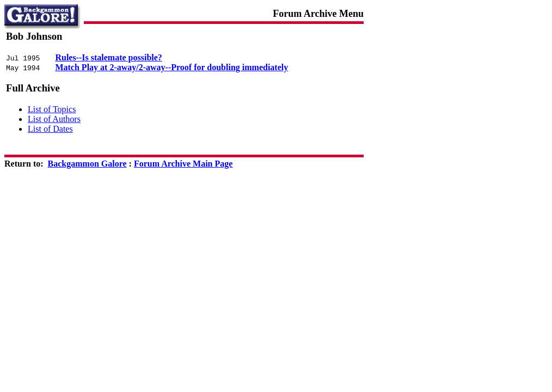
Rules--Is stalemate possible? (108, 57)
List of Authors (54, 119)
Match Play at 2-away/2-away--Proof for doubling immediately (171, 67)
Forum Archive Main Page (183, 164)
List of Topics (52, 109)
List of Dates (50, 129)
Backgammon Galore (87, 164)
